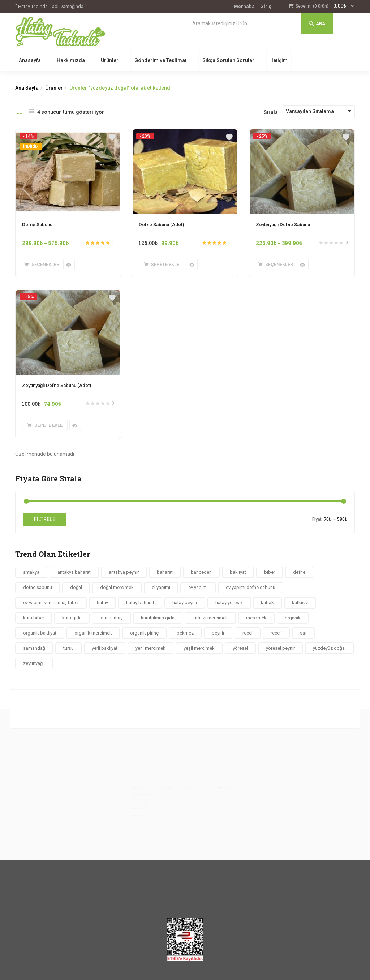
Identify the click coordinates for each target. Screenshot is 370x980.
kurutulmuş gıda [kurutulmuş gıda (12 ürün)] (158, 618)
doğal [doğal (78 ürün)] (76, 587)
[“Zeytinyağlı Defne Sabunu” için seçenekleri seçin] (276, 265)
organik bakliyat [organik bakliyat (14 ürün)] (40, 633)
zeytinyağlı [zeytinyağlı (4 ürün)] (34, 663)
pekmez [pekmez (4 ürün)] (185, 633)
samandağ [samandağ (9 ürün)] (34, 648)
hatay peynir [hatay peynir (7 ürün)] (185, 603)
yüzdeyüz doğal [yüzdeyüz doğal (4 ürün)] (329, 648)
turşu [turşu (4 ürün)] (68, 648)
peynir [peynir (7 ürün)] (218, 633)
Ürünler (110, 60)
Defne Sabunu (37, 225)
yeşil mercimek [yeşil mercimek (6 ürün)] (199, 648)
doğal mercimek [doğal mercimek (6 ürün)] (117, 587)
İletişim (279, 60)
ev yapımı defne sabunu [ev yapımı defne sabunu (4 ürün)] (251, 587)
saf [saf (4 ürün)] (303, 633)
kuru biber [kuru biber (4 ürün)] (34, 618)
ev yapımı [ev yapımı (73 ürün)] (198, 587)
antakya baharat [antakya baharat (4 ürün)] (74, 572)
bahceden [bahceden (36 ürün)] (201, 572)
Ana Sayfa (27, 88)
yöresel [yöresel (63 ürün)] (240, 648)
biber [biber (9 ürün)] (270, 572)
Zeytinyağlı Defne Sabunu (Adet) (57, 385)
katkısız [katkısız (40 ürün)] (300, 603)
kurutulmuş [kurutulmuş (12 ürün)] (111, 618)
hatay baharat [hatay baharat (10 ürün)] (140, 603)
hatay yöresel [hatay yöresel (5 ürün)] (229, 603)
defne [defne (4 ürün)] (299, 572)
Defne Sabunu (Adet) (161, 225)
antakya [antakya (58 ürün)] (31, 572)
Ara (317, 24)
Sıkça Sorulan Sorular (228, 60)
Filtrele (45, 519)
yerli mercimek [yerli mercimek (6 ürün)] (150, 648)
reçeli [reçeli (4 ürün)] (276, 633)
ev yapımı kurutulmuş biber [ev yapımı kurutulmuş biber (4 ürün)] (51, 603)
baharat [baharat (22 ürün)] (165, 572)
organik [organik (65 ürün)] (293, 618)
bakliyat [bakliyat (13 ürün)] (238, 572)
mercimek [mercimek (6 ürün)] (256, 618)
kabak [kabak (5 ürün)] (267, 603)
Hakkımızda (71, 60)
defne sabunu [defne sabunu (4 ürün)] (38, 587)
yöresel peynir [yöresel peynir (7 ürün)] (280, 648)
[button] (325, 6)
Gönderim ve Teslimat (160, 60)
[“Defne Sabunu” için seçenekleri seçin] (42, 265)
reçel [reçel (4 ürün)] (248, 633)
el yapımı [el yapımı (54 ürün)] (161, 587)
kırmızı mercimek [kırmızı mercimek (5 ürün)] (210, 618)
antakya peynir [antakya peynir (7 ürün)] (124, 572)
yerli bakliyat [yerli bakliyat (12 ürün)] (105, 648)
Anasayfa (30, 60)
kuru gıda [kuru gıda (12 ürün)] (72, 618)
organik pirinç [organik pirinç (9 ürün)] (144, 633)
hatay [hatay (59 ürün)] (102, 603)
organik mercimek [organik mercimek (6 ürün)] (93, 633)
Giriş (266, 6)
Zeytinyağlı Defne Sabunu (283, 225)
